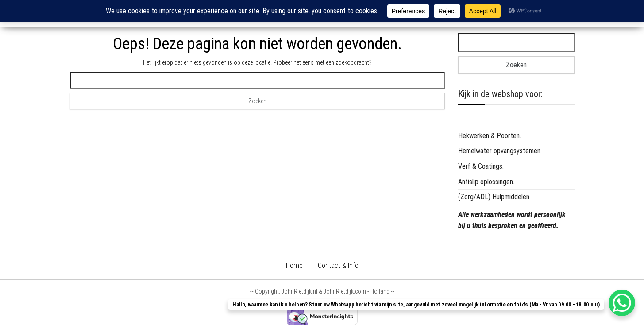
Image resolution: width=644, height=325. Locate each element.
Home (294, 265)
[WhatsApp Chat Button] (622, 303)
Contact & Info (338, 265)
